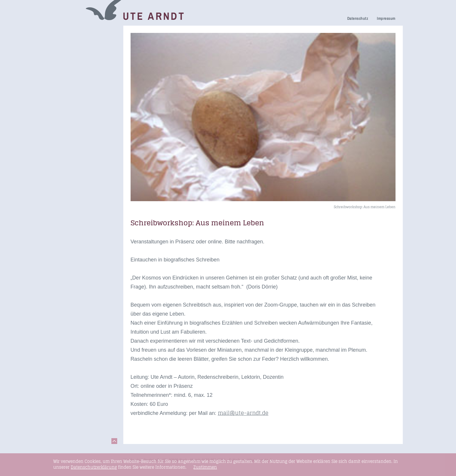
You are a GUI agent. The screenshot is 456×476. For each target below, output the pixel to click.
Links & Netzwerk (77, 131)
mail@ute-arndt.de (243, 413)
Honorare (68, 97)
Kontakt (66, 139)
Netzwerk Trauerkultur (82, 40)
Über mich (69, 81)
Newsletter (69, 89)
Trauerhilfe (70, 48)
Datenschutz (358, 18)
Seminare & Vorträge (80, 114)
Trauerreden (71, 32)
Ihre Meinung (72, 73)
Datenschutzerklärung (94, 467)
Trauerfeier (70, 56)
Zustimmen (205, 467)
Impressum (386, 18)
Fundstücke (70, 122)
